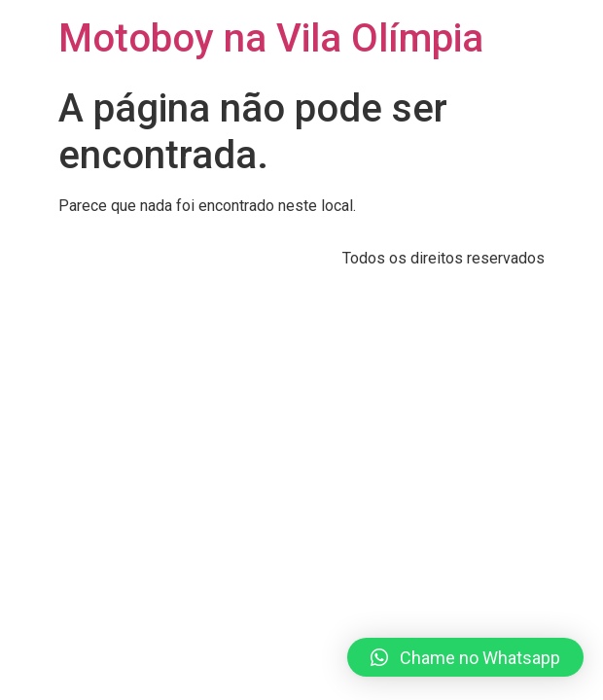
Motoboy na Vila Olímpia (271, 38)
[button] (465, 657)
